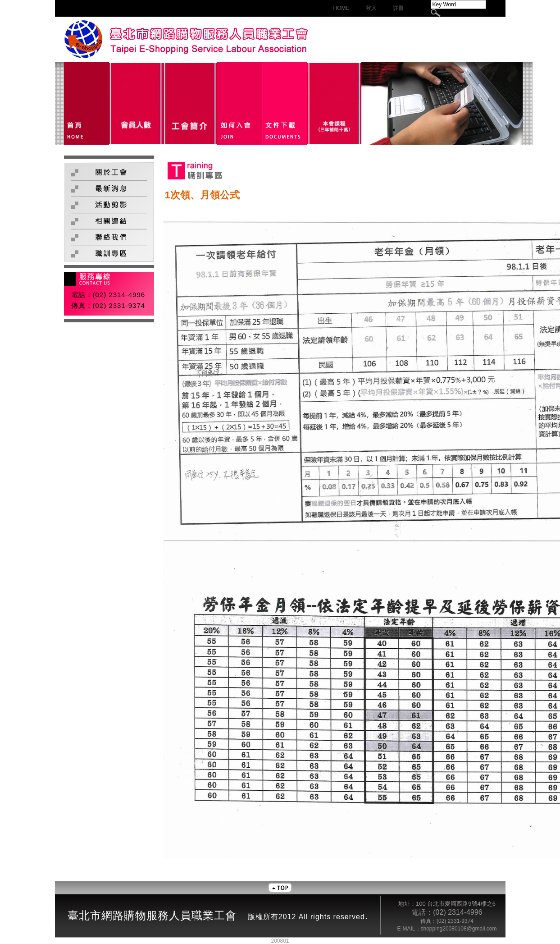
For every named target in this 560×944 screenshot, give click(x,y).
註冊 (398, 8)
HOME (341, 8)
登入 (371, 8)
